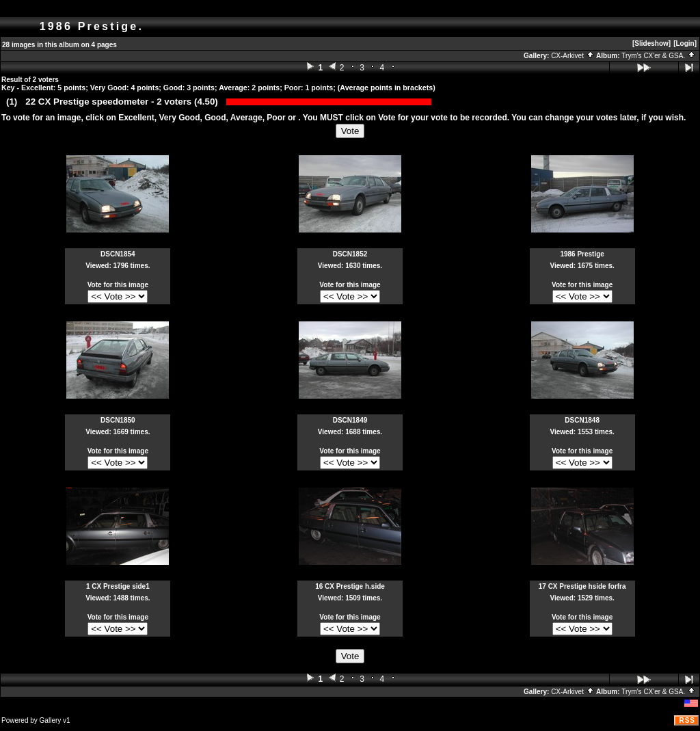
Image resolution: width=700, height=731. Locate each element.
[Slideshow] (651, 43)
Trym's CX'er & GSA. (659, 56)
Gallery (51, 720)
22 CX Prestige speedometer (87, 102)
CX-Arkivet (573, 56)
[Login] (685, 43)
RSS (687, 720)
